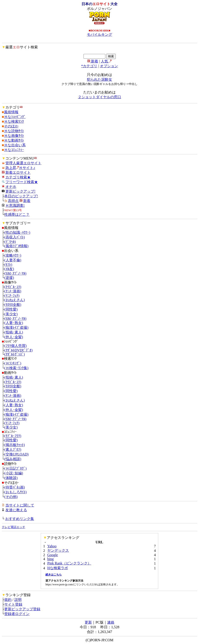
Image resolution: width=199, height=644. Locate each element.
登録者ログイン (17, 614)
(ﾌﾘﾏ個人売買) (15, 346)
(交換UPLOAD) (16, 454)
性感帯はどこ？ (17, 214)
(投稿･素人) (14, 332)
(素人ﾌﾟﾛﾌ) (13, 450)
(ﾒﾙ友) (9, 269)
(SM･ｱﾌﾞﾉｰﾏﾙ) (15, 273)
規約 (8, 600)
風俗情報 (11, 112)
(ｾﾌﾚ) (8, 265)
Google (53, 555)
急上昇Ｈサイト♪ (20, 168)
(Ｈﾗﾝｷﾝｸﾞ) (13, 363)
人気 (106, 61)
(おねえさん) (15, 300)
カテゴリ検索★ (18, 177)
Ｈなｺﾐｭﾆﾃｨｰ (14, 150)
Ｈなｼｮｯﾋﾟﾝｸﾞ (15, 117)
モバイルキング (99, 34)
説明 (18, 600)
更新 (88, 622)
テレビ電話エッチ (14, 527)
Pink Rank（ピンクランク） (69, 563)
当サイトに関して (20, 505)
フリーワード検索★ (22, 182)
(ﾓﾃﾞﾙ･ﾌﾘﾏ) (13, 436)
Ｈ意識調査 (15, 205)
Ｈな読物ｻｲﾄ (14, 131)
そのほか (11, 126)
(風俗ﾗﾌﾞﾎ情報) (16, 246)
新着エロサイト (18, 172)
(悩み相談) (13, 459)
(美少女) (11, 314)
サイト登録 (13, 604)
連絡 (111, 622)
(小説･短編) (14, 473)
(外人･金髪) (14, 337)
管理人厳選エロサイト (23, 163)
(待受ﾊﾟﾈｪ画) (15, 487)
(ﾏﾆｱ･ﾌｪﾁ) (12, 296)
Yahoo (52, 546)
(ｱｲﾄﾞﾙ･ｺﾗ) (13, 287)
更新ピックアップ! (20, 191)
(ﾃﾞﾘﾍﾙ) (10, 242)
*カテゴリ (89, 66)
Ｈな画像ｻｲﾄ (14, 136)
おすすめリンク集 (20, 519)
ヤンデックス (58, 550)
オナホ (11, 187)
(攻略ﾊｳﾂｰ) (13, 255)
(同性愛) (11, 309)
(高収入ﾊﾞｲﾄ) (15, 237)
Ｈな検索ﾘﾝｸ (14, 121)
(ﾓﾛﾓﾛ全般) (13, 305)
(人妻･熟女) (14, 323)
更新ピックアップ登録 (22, 609)
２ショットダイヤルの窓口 (99, 97)
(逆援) (9, 278)
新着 (93, 61)
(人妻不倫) (13, 260)
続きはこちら (54, 575)
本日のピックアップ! (21, 196)
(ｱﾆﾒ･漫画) (13, 291)
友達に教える (16, 510)
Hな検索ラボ (58, 568)
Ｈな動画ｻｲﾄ (14, 140)
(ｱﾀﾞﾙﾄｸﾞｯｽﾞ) (15, 354)
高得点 (13, 201)
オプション (109, 66)
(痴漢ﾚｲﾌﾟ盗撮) (16, 328)
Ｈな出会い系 (15, 145)
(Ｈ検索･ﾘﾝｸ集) (16, 368)
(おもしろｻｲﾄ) (15, 492)
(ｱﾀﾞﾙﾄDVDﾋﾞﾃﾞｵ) (18, 350)
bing (50, 559)
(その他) (11, 497)
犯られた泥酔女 (99, 79)
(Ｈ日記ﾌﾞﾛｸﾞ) (15, 468)
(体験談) (11, 478)
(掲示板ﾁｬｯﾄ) (15, 445)
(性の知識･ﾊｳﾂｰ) (17, 232)
